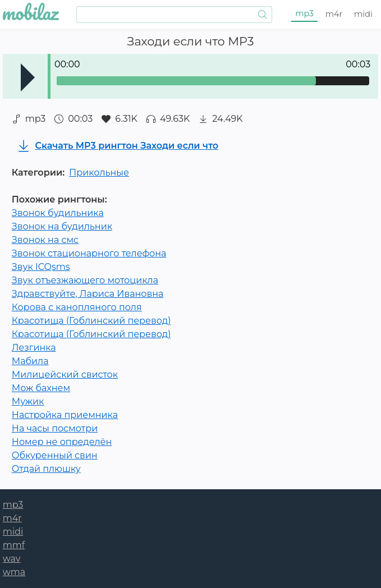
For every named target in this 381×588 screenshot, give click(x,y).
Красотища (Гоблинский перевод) (91, 321)
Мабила (30, 361)
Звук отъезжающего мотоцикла (85, 280)
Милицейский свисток (65, 375)
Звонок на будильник (62, 226)
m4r (334, 14)
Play (28, 77)
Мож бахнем (41, 388)
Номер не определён (62, 442)
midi (363, 14)
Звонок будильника (58, 213)
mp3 (304, 13)
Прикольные (99, 173)
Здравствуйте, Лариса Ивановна (88, 294)
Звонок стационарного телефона (89, 253)
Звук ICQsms (41, 267)
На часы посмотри (55, 428)
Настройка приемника (65, 415)
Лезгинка (34, 348)
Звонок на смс (45, 240)
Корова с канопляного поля (77, 307)
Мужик (28, 401)
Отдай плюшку (46, 469)
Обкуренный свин (55, 455)
